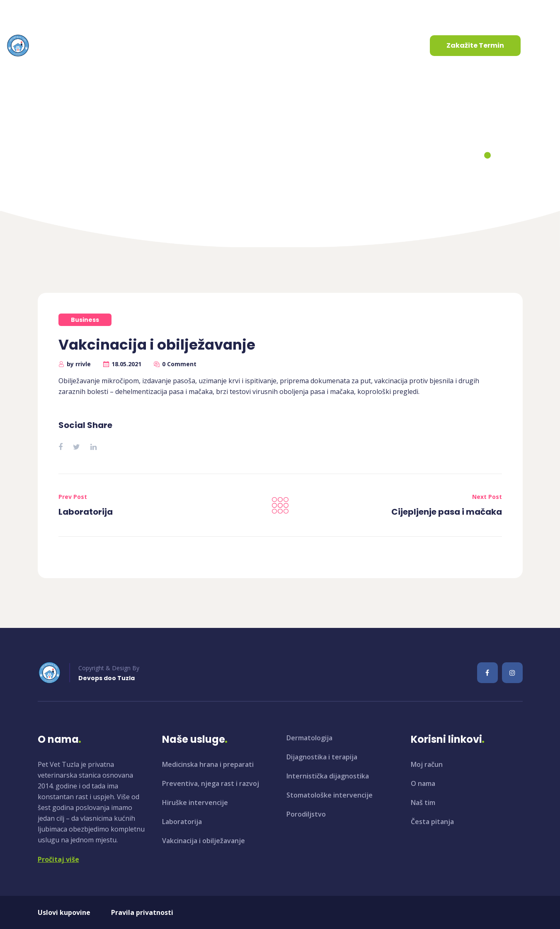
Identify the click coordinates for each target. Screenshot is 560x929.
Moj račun (427, 764)
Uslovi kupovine (64, 912)
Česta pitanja (432, 822)
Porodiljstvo (306, 814)
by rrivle (79, 364)
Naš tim (423, 803)
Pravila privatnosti (142, 912)
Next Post (487, 497)
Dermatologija (309, 738)
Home (230, 158)
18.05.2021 (126, 364)
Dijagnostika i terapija (322, 757)
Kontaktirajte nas (298, 45)
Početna (78, 45)
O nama (123, 45)
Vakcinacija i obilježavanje (204, 841)
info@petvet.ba (40, 12)
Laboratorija (86, 512)
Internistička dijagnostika (328, 776)
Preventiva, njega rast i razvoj (211, 783)
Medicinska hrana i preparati (208, 764)
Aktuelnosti (228, 45)
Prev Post (73, 497)
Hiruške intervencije (195, 803)
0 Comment (179, 364)
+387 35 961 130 (122, 12)
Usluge (173, 45)
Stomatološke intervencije (330, 795)
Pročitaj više (58, 859)
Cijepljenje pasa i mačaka (447, 512)
